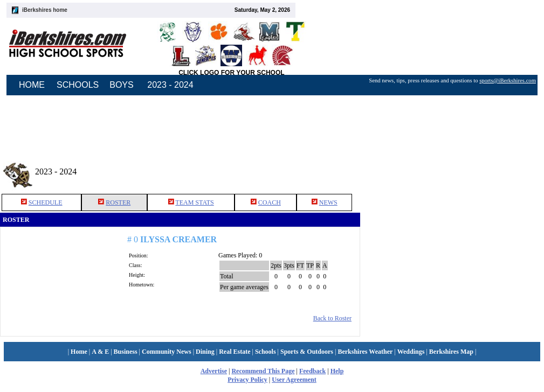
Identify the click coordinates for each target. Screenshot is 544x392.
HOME (32, 85)
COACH (270, 202)
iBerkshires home (45, 10)
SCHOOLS (78, 85)
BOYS (121, 85)
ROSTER (118, 202)
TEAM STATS (194, 202)
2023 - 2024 (170, 85)
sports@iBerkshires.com (508, 80)
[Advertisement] (452, 172)
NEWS (328, 202)
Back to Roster (332, 318)
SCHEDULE (46, 202)
